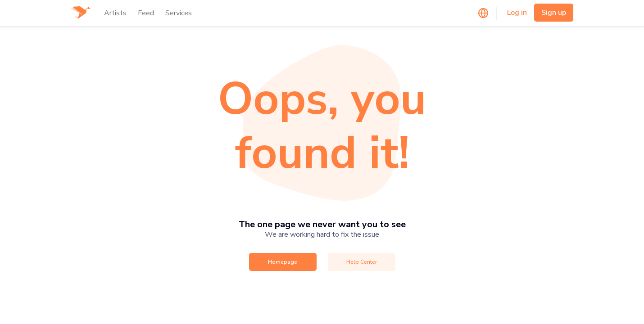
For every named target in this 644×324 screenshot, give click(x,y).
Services (179, 13)
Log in (517, 13)
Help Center (362, 262)
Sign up (554, 13)
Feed (146, 13)
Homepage (283, 262)
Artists (115, 13)
